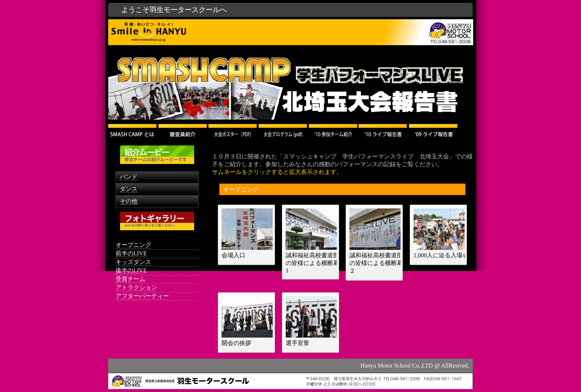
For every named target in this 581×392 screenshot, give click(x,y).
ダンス (129, 189)
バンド (129, 177)
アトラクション (136, 287)
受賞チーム (130, 279)
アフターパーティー (142, 296)
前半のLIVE (131, 253)
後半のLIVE (131, 270)
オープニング (133, 245)
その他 (129, 201)
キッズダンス (133, 262)
